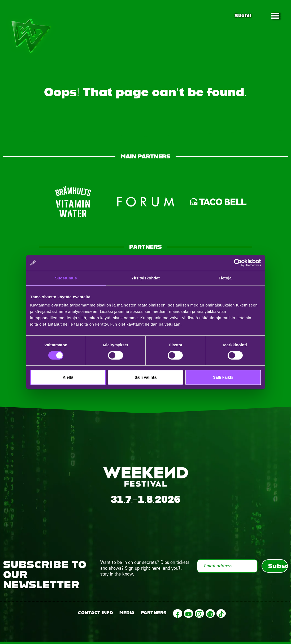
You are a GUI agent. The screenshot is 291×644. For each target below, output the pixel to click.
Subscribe (278, 568)
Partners (154, 615)
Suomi (243, 16)
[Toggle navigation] (275, 16)
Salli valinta (146, 377)
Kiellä (68, 377)
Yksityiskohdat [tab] (146, 278)
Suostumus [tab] (66, 278)
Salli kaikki (223, 377)
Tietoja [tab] (225, 278)
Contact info (95, 615)
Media (127, 615)
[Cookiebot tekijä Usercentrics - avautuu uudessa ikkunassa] (238, 263)
